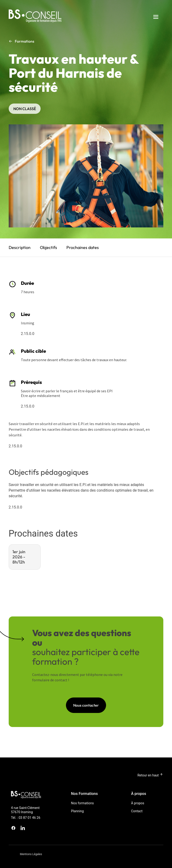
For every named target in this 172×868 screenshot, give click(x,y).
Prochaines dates (83, 247)
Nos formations (82, 803)
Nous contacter (86, 705)
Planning (77, 811)
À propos (138, 803)
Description (20, 247)
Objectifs (48, 247)
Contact (137, 811)
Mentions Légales (31, 854)
